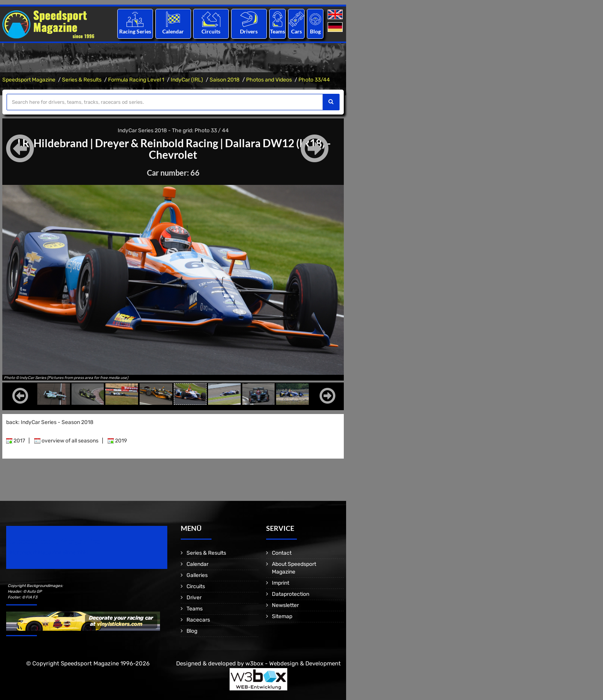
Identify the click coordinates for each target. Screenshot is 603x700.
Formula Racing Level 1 (136, 80)
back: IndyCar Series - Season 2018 (50, 422)
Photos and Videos (269, 80)
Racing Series (135, 31)
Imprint (281, 583)
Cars (297, 31)
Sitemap (282, 616)
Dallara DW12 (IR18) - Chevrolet (240, 149)
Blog (315, 31)
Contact (282, 553)
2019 (117, 441)
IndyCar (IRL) (187, 80)
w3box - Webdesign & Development (293, 663)
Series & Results (82, 80)
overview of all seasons (66, 441)
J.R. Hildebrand (52, 143)
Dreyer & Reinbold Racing (157, 143)
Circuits (211, 31)
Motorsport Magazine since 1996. (50, 553)
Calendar (173, 31)
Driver (194, 598)
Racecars (198, 620)
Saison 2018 (225, 80)
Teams (277, 31)
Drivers (249, 31)
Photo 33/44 (314, 80)
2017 (16, 441)
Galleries (197, 575)
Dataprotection (291, 594)
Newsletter (285, 605)
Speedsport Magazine (29, 80)
